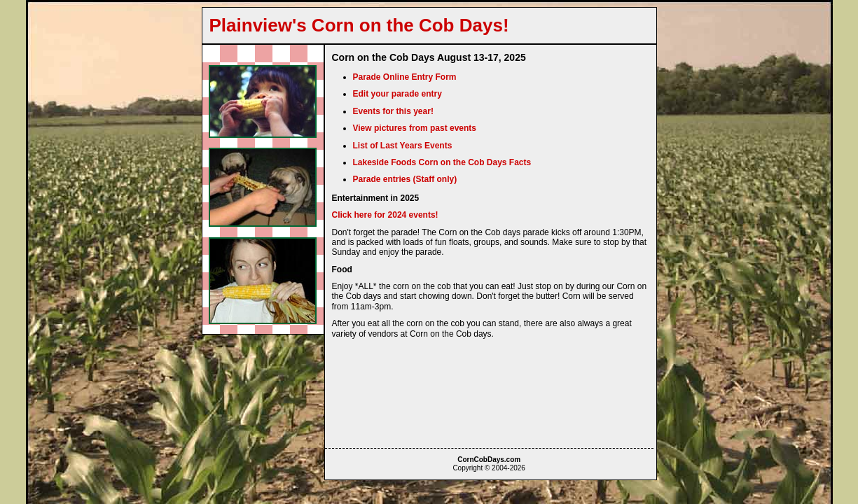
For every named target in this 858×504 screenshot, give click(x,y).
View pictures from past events (415, 128)
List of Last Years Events (403, 146)
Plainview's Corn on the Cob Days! (359, 25)
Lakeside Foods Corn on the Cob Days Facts (442, 162)
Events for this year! (393, 111)
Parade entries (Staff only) (405, 179)
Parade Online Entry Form (405, 77)
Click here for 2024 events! (385, 215)
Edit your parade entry (397, 94)
